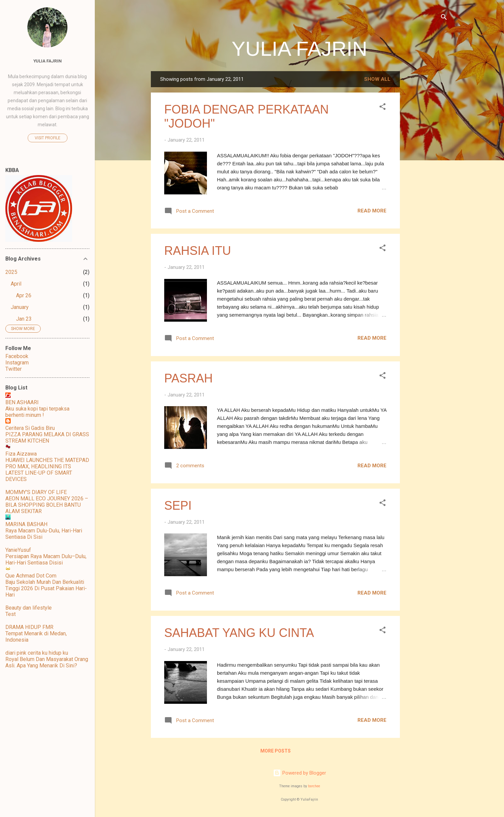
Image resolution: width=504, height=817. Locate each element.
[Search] (444, 18)
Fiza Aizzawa (21, 454)
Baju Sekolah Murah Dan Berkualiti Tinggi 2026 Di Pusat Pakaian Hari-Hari (46, 588)
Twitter (14, 369)
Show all (377, 79)
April (16, 284)
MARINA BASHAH (26, 524)
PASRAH (188, 378)
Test (11, 614)
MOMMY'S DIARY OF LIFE (36, 492)
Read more (372, 211)
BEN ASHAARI (22, 402)
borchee (314, 786)
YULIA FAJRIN (300, 49)
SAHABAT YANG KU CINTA (239, 633)
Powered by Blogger (300, 773)
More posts (276, 751)
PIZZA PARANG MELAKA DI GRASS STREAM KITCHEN (47, 438)
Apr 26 (24, 295)
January (20, 307)
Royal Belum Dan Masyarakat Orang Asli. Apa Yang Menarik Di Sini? (47, 662)
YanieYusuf (18, 550)
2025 (11, 272)
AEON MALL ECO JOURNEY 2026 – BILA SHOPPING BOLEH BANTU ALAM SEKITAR (47, 505)
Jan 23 (24, 319)
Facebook (17, 356)
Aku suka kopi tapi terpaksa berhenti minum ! (37, 412)
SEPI (178, 506)
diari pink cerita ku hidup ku (37, 653)
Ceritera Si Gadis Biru (30, 428)
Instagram (17, 363)
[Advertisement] (427, 171)
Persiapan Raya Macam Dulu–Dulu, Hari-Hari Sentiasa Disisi (46, 559)
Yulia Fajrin (48, 61)
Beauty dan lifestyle (29, 608)
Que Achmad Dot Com (31, 576)
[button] (383, 108)
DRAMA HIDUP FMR (29, 627)
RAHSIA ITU (198, 251)
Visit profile (48, 138)
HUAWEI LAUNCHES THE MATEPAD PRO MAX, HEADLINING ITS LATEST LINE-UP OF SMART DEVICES (47, 470)
